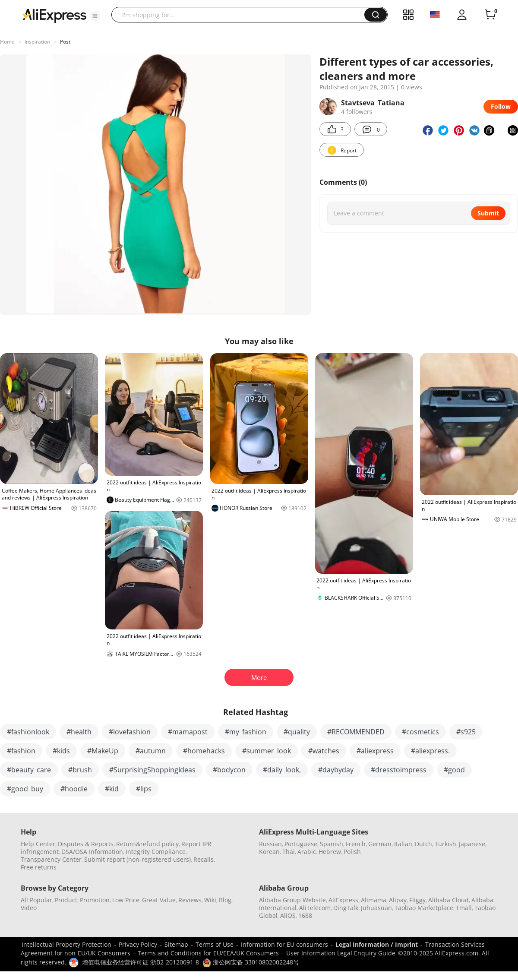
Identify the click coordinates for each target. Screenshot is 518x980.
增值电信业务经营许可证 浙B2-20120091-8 (141, 962)
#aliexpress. (430, 751)
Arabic (307, 852)
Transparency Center (51, 859)
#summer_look (267, 751)
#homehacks (204, 751)
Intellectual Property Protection (66, 944)
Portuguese (301, 844)
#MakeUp (103, 751)
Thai (289, 852)
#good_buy (25, 789)
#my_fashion (246, 732)
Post (65, 42)
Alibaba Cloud (449, 900)
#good (454, 770)
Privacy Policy (138, 944)
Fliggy (417, 900)
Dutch (423, 844)
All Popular (36, 900)
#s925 (466, 732)
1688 (305, 915)
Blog (225, 900)
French (356, 844)
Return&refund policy (147, 844)
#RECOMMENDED (356, 732)
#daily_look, (282, 770)
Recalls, (204, 859)
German (380, 844)
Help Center (38, 844)
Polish (352, 852)
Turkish (445, 844)
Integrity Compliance (156, 852)
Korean (269, 852)
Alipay (398, 900)
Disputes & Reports (86, 844)
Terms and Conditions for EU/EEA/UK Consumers (208, 953)
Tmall (464, 908)
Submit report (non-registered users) (137, 859)
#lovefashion (130, 732)
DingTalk (346, 908)
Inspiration (37, 42)
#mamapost (188, 732)
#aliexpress (375, 751)
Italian (403, 844)
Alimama (374, 900)
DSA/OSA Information (92, 852)
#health (79, 732)
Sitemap (176, 944)
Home (7, 42)
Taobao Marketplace (424, 908)
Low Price (126, 900)
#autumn (151, 751)
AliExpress (343, 900)
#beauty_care (29, 770)
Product (66, 900)
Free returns (39, 867)
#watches (324, 751)
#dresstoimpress (399, 770)
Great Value (159, 900)
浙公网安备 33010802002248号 (251, 962)
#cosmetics (420, 732)
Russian (270, 844)
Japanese (472, 844)
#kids (61, 751)
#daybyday (336, 770)
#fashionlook (28, 732)
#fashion (21, 751)
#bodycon (229, 770)
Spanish (332, 844)
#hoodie (74, 789)
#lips (144, 789)
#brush (80, 770)
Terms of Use (215, 944)
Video (29, 908)
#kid (112, 789)
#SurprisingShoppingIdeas (152, 770)
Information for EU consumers (284, 944)
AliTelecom (315, 908)
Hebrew (330, 852)
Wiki (210, 900)
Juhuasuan (376, 908)
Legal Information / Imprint (377, 944)
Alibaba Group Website (292, 900)
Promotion (95, 900)
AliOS (288, 915)
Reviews (190, 900)
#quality (297, 732)
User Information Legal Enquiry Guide (341, 953)
